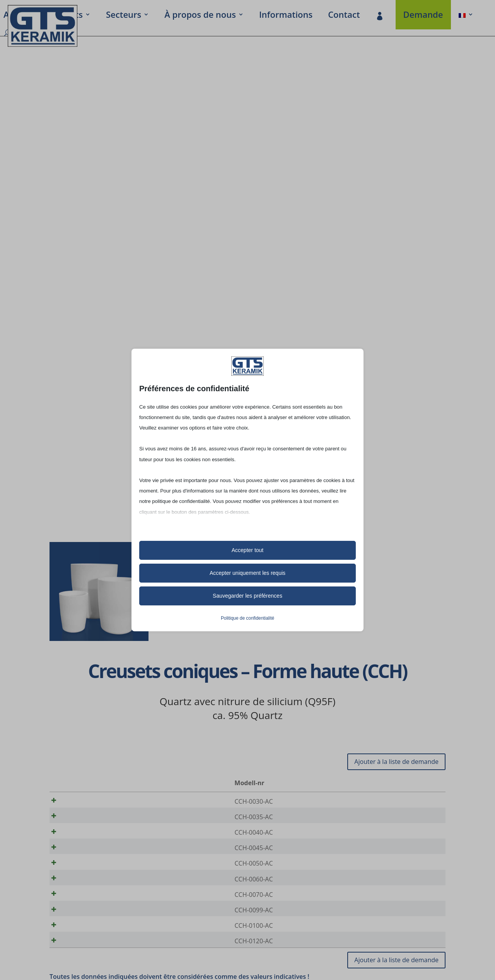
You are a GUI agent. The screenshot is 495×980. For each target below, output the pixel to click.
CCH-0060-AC (83, 892)
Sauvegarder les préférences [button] (247, 596)
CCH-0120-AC (83, 965)
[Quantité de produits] (413, 802)
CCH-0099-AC (83, 929)
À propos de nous (200, 16)
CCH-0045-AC (83, 856)
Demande (423, 16)
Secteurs (124, 16)
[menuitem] (466, 16)
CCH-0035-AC (83, 820)
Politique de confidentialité (247, 618)
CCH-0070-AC (83, 910)
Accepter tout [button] (248, 550)
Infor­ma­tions (286, 16)
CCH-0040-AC (83, 838)
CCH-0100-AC (83, 947)
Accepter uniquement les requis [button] (247, 573)
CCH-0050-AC (83, 874)
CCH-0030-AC (83, 801)
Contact (344, 16)
